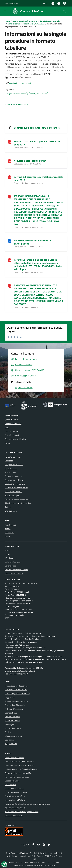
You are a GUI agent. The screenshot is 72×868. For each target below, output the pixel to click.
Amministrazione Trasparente (25, 21)
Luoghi (8, 554)
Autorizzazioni (10, 472)
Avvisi (7, 536)
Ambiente (9, 461)
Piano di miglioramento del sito (17, 694)
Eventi (8, 550)
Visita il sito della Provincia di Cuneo (19, 765)
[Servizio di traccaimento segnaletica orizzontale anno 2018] (10, 177)
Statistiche (9, 740)
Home (7, 21)
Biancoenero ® (20, 865)
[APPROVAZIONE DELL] (10, 286)
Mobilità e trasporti (12, 495)
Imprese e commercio (13, 492)
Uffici (7, 427)
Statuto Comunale (12, 717)
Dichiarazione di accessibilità (16, 690)
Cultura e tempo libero (14, 480)
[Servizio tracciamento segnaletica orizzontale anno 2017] (10, 142)
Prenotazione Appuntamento (17, 701)
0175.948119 (14, 586)
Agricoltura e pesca (13, 457)
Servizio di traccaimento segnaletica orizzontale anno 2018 (38, 178)
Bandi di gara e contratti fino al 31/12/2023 (26, 24)
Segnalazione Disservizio (15, 705)
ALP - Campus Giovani (14, 815)
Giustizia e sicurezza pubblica (16, 488)
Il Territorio (9, 558)
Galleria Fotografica (13, 562)
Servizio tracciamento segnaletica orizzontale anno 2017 (37, 143)
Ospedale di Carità (12, 781)
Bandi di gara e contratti (50, 21)
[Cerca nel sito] (64, 11)
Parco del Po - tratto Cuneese (17, 777)
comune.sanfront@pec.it (20, 598)
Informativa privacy (13, 721)
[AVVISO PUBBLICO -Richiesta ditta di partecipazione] (10, 241)
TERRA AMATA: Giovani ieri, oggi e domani (22, 812)
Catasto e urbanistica (13, 476)
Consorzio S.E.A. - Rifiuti (14, 788)
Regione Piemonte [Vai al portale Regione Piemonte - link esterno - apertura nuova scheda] (11, 3)
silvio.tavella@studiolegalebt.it (23, 671)
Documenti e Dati (12, 431)
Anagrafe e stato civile (14, 465)
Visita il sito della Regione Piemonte (19, 761)
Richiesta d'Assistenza (14, 709)
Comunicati (9, 533)
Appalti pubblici (11, 468)
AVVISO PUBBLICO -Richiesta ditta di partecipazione (33, 242)
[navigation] (5, 11)
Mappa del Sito (11, 744)
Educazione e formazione (15, 484)
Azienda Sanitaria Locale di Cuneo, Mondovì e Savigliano (27, 804)
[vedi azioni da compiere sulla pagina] (24, 83)
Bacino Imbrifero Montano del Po (18, 773)
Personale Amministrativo (15, 439)
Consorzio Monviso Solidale (16, 792)
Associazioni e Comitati (14, 573)
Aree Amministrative (13, 424)
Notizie (8, 529)
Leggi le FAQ (10, 697)
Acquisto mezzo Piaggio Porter (30, 161)
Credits (8, 732)
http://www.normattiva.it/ (15, 808)
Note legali (9, 724)
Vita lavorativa (11, 511)
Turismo (8, 507)
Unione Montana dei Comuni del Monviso (21, 769)
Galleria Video (10, 566)
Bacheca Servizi (11, 713)
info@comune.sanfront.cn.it (21, 601)
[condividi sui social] (11, 83)
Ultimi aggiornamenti (13, 736)
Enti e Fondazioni (12, 435)
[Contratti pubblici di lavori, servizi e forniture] (10, 128)
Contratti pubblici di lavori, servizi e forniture (37, 128)
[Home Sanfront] (27, 11)
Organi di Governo (12, 420)
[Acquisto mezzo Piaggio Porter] (10, 161)
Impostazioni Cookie (13, 728)
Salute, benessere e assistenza (17, 499)
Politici (8, 443)
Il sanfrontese (10, 525)
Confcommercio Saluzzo (14, 758)
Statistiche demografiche (15, 796)
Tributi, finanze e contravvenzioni (18, 503)
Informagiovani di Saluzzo (15, 800)
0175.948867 (14, 589)
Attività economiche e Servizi (17, 570)
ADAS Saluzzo (11, 785)
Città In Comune (56, 856)
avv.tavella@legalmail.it (18, 674)
